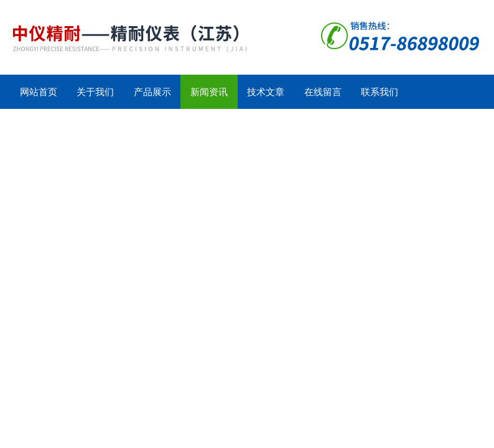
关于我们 (95, 92)
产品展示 (152, 92)
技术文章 (266, 92)
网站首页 (39, 92)
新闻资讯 (209, 92)
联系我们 (380, 92)
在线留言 (323, 92)
